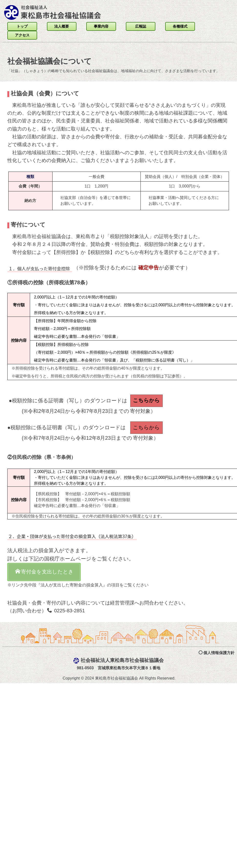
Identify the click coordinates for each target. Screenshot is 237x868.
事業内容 (101, 26)
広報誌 (141, 26)
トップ (22, 26)
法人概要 (62, 26)
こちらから (146, 400)
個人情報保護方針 (217, 846)
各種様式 (180, 26)
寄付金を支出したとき (44, 572)
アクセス (22, 35)
